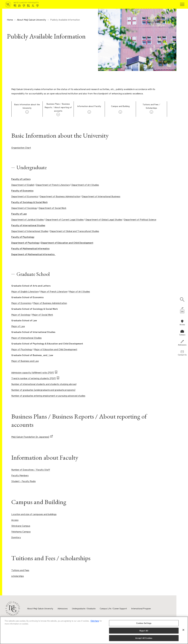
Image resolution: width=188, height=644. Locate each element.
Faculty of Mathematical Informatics (30, 248)
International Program (141, 608)
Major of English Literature (25, 291)
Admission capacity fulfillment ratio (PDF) (33, 372)
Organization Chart (21, 147)
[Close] (183, 630)
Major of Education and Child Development (56, 349)
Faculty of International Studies (28, 225)
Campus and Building (120, 106)
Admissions (63, 608)
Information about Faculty (89, 106)
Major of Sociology (21, 314)
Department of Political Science (140, 219)
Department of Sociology (24, 208)
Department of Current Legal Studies (65, 219)
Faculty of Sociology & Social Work (29, 202)
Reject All (144, 631)
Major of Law (18, 326)
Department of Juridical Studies (28, 219)
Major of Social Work (43, 314)
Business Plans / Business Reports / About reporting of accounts (58, 107)
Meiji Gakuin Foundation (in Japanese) (30, 437)
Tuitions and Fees (20, 570)
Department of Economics (25, 196)
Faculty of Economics (22, 190)
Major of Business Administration (50, 303)
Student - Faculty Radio (23, 481)
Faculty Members (20, 475)
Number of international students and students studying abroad (44, 384)
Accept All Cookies (144, 638)
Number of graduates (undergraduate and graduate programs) (43, 390)
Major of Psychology (22, 349)
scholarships (18, 576)
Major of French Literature (54, 291)
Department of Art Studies (85, 185)
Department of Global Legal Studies (104, 219)
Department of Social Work (53, 208)
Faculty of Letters (21, 179)
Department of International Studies (30, 231)
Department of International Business (101, 196)
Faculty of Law (19, 214)
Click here (95, 621)
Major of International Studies (26, 338)
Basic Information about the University (27, 106)
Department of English (23, 185)
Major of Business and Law (25, 361)
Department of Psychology (25, 243)
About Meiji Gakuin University (31, 20)
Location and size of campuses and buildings (34, 514)
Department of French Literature (53, 185)
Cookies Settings (144, 623)
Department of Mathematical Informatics (33, 254)
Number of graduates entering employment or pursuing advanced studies (48, 396)
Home (10, 20)
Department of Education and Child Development (67, 243)
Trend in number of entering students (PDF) (33, 378)
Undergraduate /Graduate (84, 608)
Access (15, 520)
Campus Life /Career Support (113, 608)
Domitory (16, 537)
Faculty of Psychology (23, 237)
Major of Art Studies (80, 291)
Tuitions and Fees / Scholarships (151, 106)
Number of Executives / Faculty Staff (31, 469)
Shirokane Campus (21, 526)
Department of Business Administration (60, 196)
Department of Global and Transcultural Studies (75, 231)
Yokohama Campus (21, 531)
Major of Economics (21, 303)
